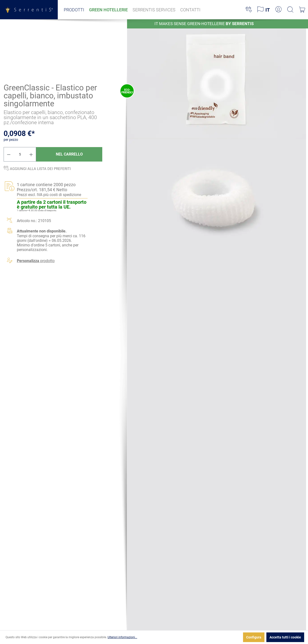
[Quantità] (20, 154)
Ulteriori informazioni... (122, 637)
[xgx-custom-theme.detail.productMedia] (217, 79)
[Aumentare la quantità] (31, 154)
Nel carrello (69, 154)
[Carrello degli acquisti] (302, 10)
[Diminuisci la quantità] (9, 154)
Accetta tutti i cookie (285, 637)
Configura (254, 637)
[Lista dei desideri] (249, 10)
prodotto (36, 261)
